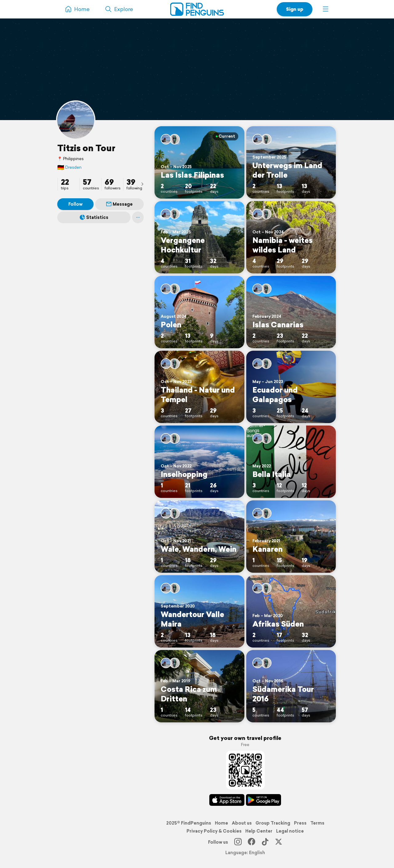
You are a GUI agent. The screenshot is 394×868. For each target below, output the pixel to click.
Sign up (295, 9)
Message (119, 204)
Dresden (69, 167)
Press (300, 823)
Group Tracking (273, 823)
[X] (279, 842)
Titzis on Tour (86, 148)
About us (242, 823)
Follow (75, 204)
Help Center (259, 831)
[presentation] (142, 184)
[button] (326, 9)
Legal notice (290, 831)
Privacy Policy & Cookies (214, 831)
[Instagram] (238, 842)
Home (221, 823)
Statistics (94, 217)
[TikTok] (265, 842)
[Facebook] (251, 842)
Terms (317, 823)
